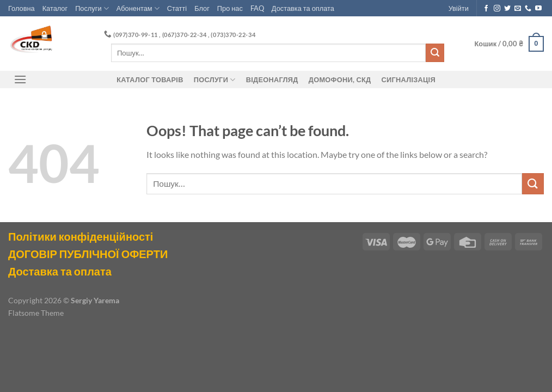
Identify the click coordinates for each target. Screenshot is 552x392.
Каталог (55, 8)
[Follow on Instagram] (497, 9)
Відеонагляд (272, 79)
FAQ (257, 8)
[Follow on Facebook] (486, 9)
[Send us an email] (518, 9)
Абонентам (138, 8)
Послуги (92, 8)
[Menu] (20, 79)
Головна (22, 8)
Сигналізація (409, 79)
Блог (202, 8)
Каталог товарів (150, 79)
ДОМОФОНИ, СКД (340, 79)
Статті (177, 8)
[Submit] (435, 53)
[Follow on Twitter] (507, 9)
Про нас (230, 8)
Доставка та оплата (303, 8)
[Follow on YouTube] (538, 9)
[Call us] (528, 9)
